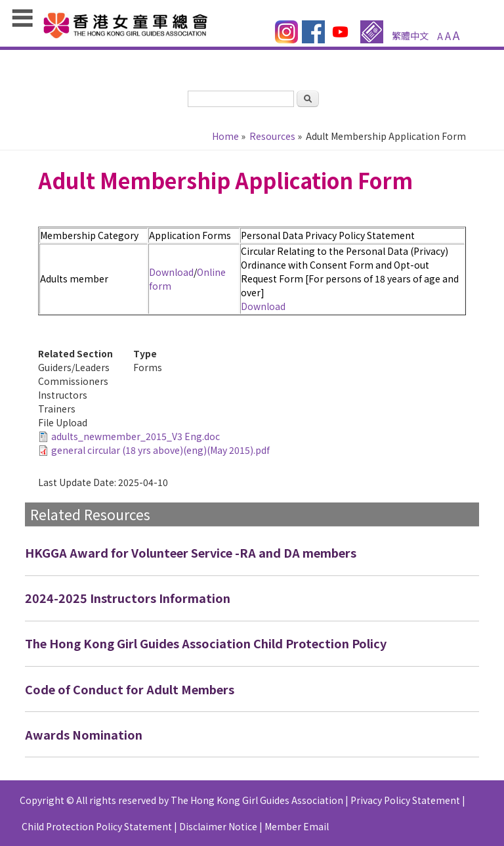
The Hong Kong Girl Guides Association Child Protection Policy (206, 643)
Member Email (297, 826)
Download (171, 272)
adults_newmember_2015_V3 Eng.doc (136, 436)
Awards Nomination (84, 734)
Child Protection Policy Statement (97, 826)
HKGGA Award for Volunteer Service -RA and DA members (191, 552)
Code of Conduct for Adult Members (130, 689)
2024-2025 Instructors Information (128, 598)
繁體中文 (410, 35)
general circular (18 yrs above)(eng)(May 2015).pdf (160, 450)
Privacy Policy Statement (405, 800)
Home (225, 136)
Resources (272, 136)
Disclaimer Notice (218, 826)
